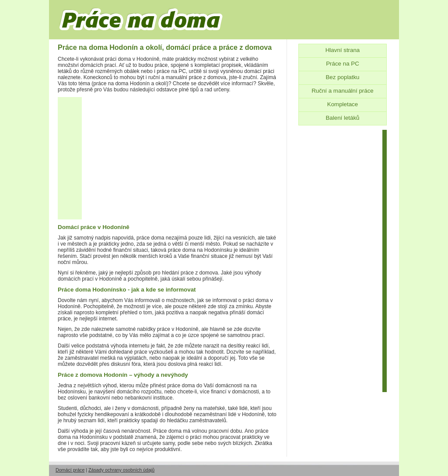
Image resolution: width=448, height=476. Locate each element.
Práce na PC (343, 64)
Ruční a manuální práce (343, 91)
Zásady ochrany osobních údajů (121, 470)
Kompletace (343, 104)
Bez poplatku (342, 77)
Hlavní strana (343, 50)
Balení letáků (342, 118)
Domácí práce (70, 470)
